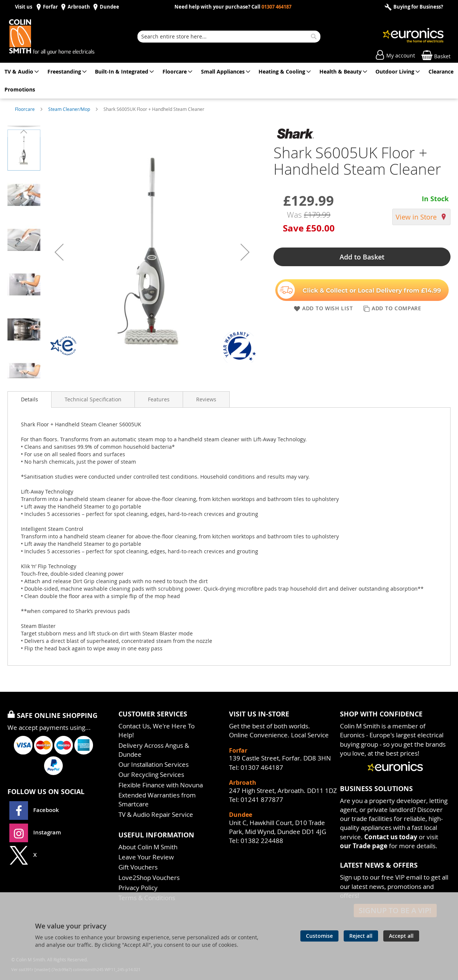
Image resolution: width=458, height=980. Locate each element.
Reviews (206, 399)
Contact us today (391, 837)
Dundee (109, 7)
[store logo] (60, 37)
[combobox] (229, 37)
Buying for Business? (418, 7)
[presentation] (30, 399)
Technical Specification (93, 399)
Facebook (35, 810)
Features (159, 399)
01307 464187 (276, 7)
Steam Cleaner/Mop (70, 109)
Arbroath (79, 7)
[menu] (229, 81)
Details (30, 399)
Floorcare (25, 109)
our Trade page (364, 846)
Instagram (35, 832)
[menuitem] (20, 72)
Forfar (50, 7)
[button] (59, 252)
